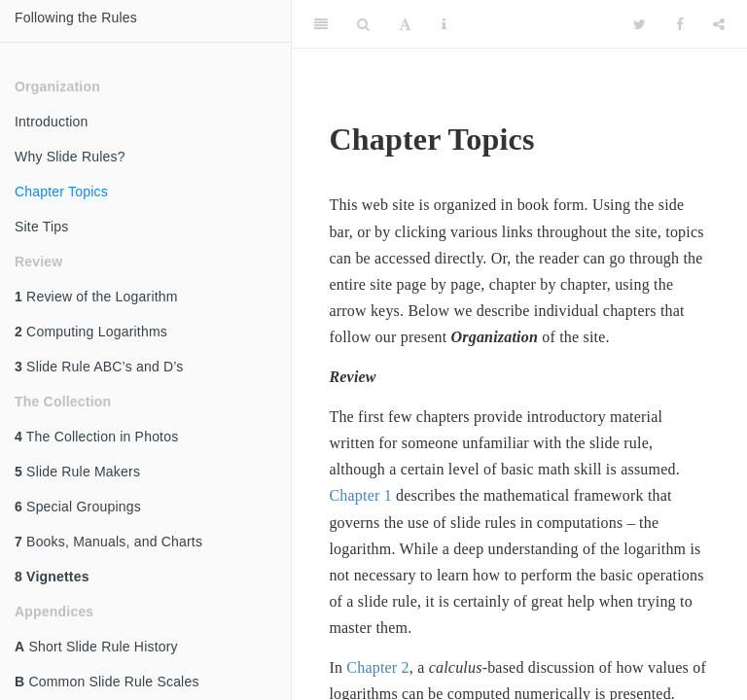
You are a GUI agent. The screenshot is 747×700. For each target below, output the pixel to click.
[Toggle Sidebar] (321, 24)
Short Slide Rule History (96, 647)
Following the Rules (76, 17)
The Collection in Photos (96, 437)
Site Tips (42, 227)
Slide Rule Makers (77, 472)
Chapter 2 (377, 667)
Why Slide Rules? (70, 157)
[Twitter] (640, 24)
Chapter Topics (61, 192)
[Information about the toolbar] (444, 24)
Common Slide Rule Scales (107, 682)
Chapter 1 (360, 495)
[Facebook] (680, 24)
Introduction (52, 122)
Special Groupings (78, 507)
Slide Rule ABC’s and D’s (99, 367)
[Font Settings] (405, 24)
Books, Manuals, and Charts (108, 542)
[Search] (363, 24)
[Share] (719, 24)
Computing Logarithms (91, 332)
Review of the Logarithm (96, 297)
